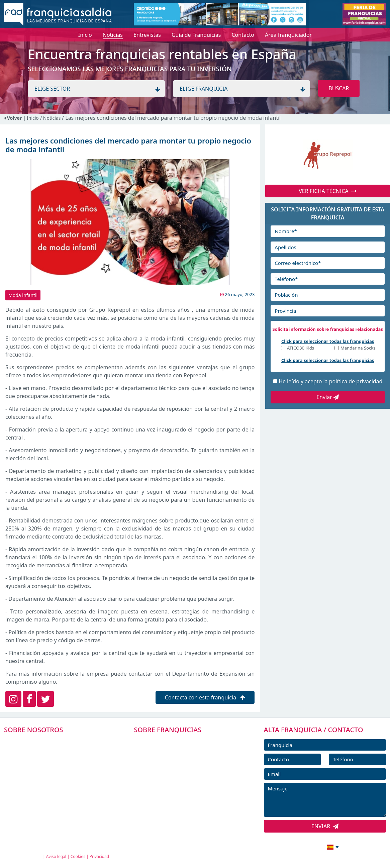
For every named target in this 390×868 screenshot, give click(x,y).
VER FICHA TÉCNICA (328, 191)
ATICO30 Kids (301, 348)
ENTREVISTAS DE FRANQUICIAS (181, 802)
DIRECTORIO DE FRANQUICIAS (180, 757)
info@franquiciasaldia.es (275, 846)
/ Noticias (51, 118)
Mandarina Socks (358, 348)
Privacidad (100, 856)
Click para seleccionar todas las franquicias (328, 341)
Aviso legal (56, 856)
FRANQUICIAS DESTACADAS (176, 772)
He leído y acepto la (330, 381)
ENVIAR (325, 826)
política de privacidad (356, 381)
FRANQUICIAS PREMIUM (173, 742)
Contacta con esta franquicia (205, 697)
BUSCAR (339, 88)
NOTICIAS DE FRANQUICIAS (176, 787)
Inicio (33, 118)
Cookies (78, 856)
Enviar (328, 397)
